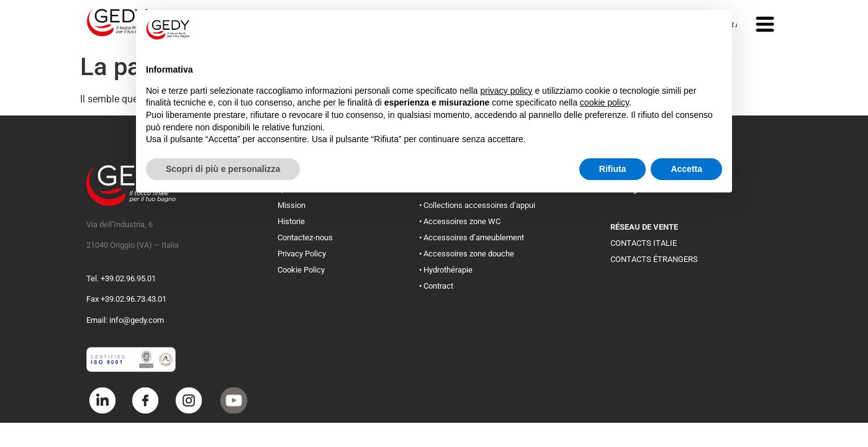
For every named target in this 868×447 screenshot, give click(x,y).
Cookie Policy (301, 270)
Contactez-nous (305, 237)
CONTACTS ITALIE (644, 243)
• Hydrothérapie (446, 270)
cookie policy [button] (604, 102)
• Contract (436, 286)
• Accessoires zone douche (467, 254)
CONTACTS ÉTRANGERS (654, 259)
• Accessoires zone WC (460, 221)
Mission (292, 205)
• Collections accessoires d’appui (477, 205)
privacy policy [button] (507, 91)
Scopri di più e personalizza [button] (223, 169)
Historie (291, 221)
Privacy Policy (302, 254)
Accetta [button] (686, 169)
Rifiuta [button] (613, 169)
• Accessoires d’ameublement (472, 237)
